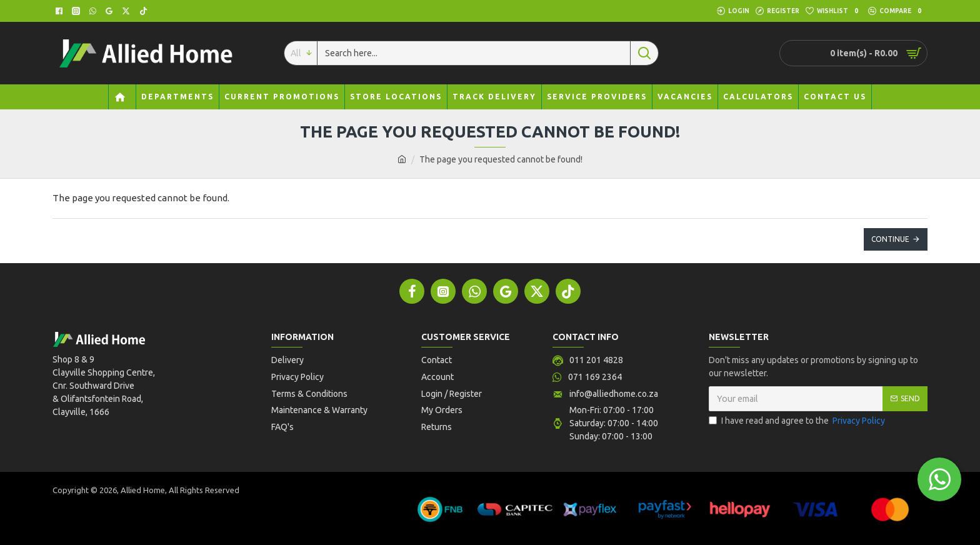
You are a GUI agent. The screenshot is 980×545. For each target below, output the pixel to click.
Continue (890, 239)
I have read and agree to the (798, 421)
